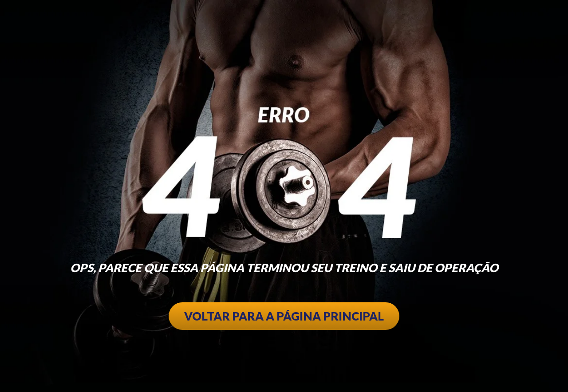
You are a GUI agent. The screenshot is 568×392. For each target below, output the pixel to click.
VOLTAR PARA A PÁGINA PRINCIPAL (284, 316)
